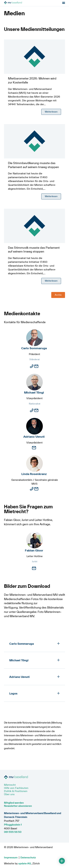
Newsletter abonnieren (18, 806)
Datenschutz (28, 857)
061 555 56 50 (13, 832)
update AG (25, 863)
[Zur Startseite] (23, 3)
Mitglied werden (14, 803)
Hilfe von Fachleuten (16, 788)
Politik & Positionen (16, 791)
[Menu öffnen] (64, 3)
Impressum (11, 857)
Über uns (9, 794)
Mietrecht (10, 785)
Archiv (58, 295)
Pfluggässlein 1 (13, 825)
